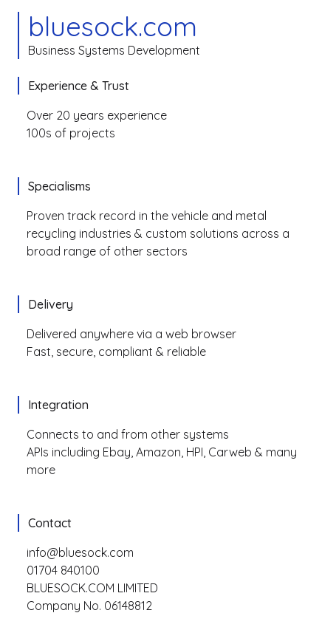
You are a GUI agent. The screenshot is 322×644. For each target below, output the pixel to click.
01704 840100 (63, 570)
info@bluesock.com (80, 552)
